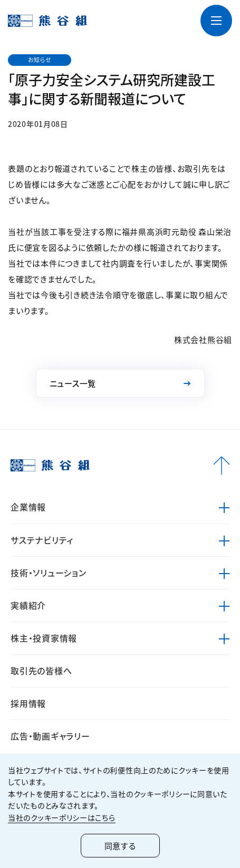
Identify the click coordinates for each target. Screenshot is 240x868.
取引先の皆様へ (41, 670)
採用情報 (28, 703)
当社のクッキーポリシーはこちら (62, 817)
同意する (120, 846)
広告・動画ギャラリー (50, 736)
